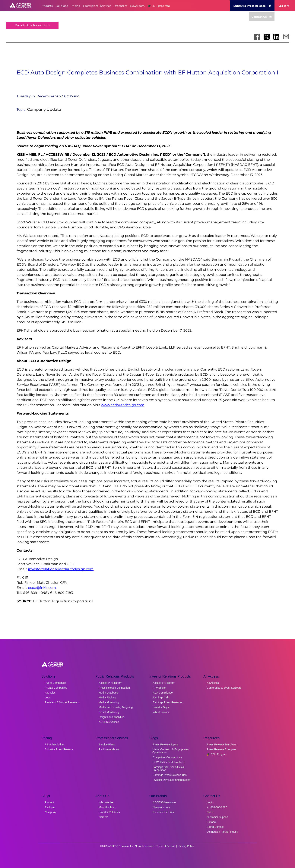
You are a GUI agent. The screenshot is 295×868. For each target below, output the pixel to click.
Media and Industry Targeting (116, 707)
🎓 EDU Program (217, 754)
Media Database (108, 693)
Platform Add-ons (109, 749)
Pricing (76, 6)
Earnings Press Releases (168, 702)
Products (47, 6)
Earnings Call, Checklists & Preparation (168, 769)
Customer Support (217, 817)
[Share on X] (267, 37)
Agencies (50, 693)
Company (50, 812)
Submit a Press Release (252, 6)
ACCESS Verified (109, 722)
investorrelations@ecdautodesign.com (61, 569)
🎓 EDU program (159, 6)
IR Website (159, 688)
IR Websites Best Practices (169, 762)
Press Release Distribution (114, 688)
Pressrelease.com (163, 812)
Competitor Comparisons (167, 757)
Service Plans (107, 744)
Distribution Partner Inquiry (222, 832)
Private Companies (56, 688)
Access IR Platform (164, 683)
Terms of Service (166, 846)
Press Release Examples (221, 749)
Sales (210, 812)
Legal (48, 697)
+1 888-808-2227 (217, 807)
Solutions (62, 6)
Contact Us (262, 17)
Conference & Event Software (224, 688)
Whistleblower (161, 712)
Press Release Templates (222, 744)
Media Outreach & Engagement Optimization (171, 751)
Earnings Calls (161, 697)
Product (49, 802)
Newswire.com (161, 807)
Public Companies (55, 683)
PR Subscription (54, 744)
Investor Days (161, 707)
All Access (213, 683)
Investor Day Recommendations (171, 780)
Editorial (212, 822)
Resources (121, 6)
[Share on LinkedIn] (276, 37)
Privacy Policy (186, 846)
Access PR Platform (110, 683)
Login (284, 6)
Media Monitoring (109, 702)
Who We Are (106, 802)
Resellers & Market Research (62, 702)
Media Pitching (107, 697)
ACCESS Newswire (164, 802)
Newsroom (137, 6)
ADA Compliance (163, 693)
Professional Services (97, 6)
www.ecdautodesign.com (123, 405)
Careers (103, 817)
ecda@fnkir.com (42, 588)
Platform (50, 807)
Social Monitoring (109, 712)
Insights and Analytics (111, 717)
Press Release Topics (165, 744)
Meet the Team (107, 807)
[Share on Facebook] (257, 37)
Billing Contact (215, 827)
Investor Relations (109, 812)
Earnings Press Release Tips (170, 775)
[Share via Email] (286, 37)
